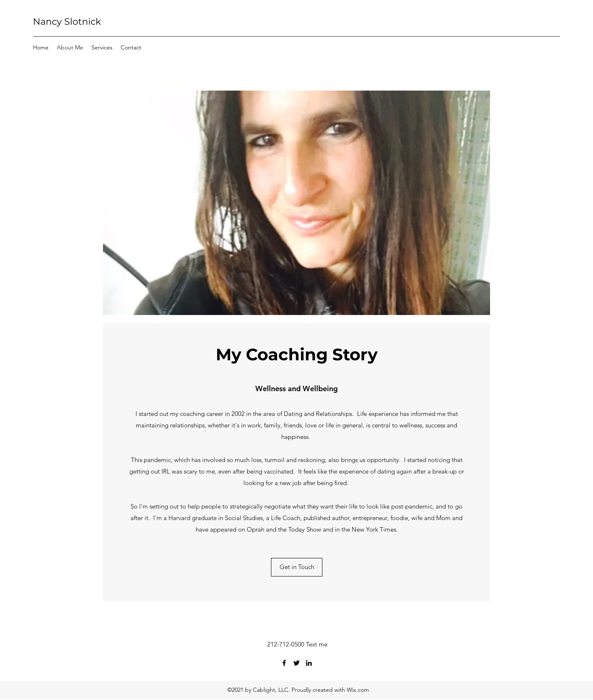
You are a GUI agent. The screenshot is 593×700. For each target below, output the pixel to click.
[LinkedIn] (309, 663)
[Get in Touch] (297, 567)
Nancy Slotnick (67, 22)
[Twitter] (296, 663)
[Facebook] (284, 663)
